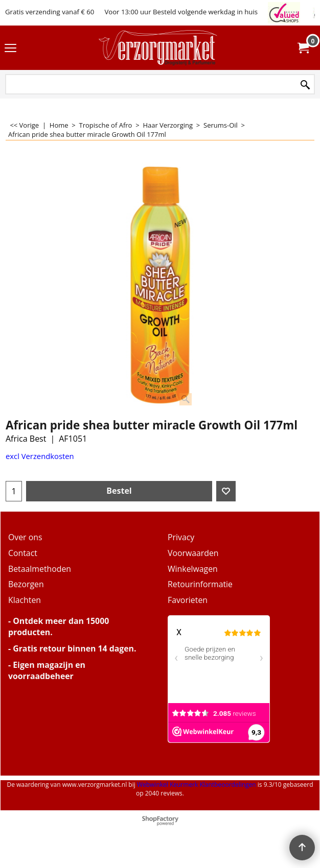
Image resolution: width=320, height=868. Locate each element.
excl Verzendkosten (40, 456)
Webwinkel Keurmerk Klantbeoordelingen (197, 785)
